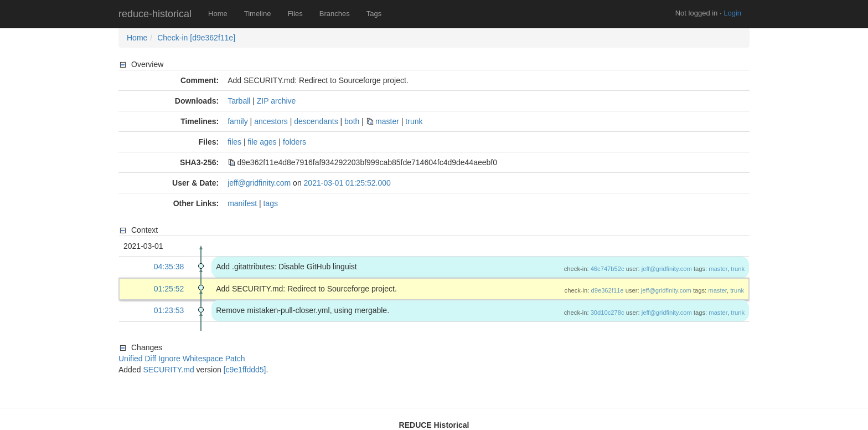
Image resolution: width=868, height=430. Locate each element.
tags (270, 203)
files (234, 142)
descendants (316, 121)
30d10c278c (608, 313)
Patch (235, 359)
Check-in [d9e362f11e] (196, 38)
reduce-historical (155, 14)
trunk (414, 121)
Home (218, 14)
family (238, 121)
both (352, 121)
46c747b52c (608, 269)
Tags (374, 14)
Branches (335, 14)
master (387, 121)
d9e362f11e (607, 290)
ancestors (271, 121)
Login (732, 13)
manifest (242, 203)
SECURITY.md (168, 370)
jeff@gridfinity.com (259, 183)
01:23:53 (169, 310)
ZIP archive (277, 101)
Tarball (239, 101)
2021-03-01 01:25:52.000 (347, 183)
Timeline (258, 14)
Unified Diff (137, 359)
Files (295, 14)
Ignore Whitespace (191, 359)
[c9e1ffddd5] (245, 370)
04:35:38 (169, 267)
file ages (262, 142)
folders (294, 142)
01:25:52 (169, 289)
